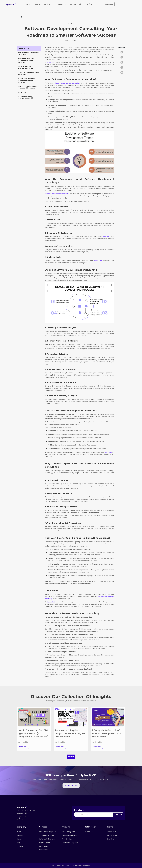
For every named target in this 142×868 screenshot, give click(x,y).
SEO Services (44, 850)
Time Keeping (67, 839)
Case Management (69, 832)
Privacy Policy (112, 832)
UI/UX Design (44, 847)
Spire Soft (51, 62)
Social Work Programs (70, 843)
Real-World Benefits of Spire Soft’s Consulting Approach (27, 87)
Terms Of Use (112, 836)
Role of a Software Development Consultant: (29, 73)
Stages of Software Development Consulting (26, 67)
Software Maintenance (47, 839)
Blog (92, 4)
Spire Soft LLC (70, 866)
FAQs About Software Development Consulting (26, 97)
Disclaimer (111, 839)
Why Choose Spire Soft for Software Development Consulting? (26, 80)
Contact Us (120, 4)
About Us (48, 4)
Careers (84, 4)
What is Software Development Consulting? (28, 54)
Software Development (48, 832)
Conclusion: (22, 92)
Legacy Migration (45, 843)
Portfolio (100, 4)
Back (19, 17)
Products (72, 4)
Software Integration (47, 836)
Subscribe (118, 815)
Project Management (69, 836)
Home (39, 4)
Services (59, 4)
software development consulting (67, 83)
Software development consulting (57, 194)
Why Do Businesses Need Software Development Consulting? (26, 60)
